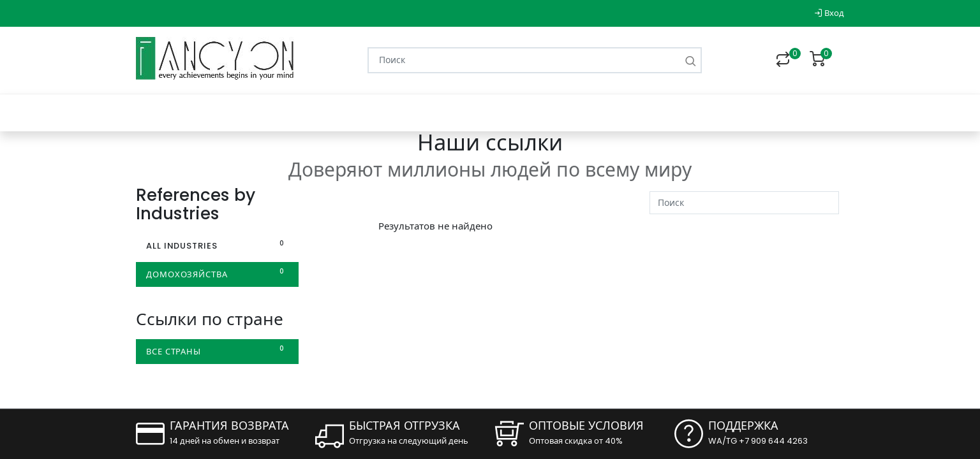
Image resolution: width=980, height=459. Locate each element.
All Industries (217, 245)
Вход (829, 13)
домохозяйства (217, 274)
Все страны (217, 351)
